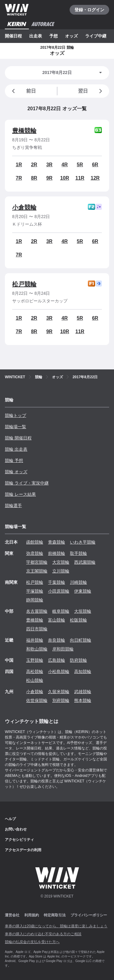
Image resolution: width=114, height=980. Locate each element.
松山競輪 (35, 680)
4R (64, 165)
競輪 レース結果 (20, 494)
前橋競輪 (57, 553)
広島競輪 (57, 660)
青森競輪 (57, 542)
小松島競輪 (59, 672)
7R (19, 178)
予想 (54, 36)
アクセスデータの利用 (23, 850)
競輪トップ (16, 415)
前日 (23, 91)
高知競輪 (83, 672)
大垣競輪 (83, 611)
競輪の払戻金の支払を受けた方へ (32, 942)
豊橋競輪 (24, 131)
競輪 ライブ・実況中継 (27, 483)
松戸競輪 (24, 284)
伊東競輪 (83, 591)
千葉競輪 (57, 582)
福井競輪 (35, 640)
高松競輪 (35, 672)
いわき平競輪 (83, 542)
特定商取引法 (55, 915)
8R (34, 178)
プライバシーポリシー (89, 915)
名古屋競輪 (37, 611)
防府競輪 (78, 660)
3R (49, 165)
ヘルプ (10, 819)
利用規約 (32, 915)
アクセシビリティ (19, 840)
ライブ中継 (96, 36)
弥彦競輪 (35, 553)
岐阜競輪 (61, 611)
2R (34, 165)
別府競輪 (61, 700)
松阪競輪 (78, 620)
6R (95, 165)
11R (80, 178)
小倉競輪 (24, 207)
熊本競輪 (83, 700)
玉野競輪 (35, 660)
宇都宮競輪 (37, 562)
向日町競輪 (81, 640)
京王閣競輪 (37, 571)
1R (19, 165)
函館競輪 (35, 542)
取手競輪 (78, 553)
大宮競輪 (61, 562)
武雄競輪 (83, 692)
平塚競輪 (35, 591)
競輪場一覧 (16, 427)
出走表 (36, 36)
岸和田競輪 (63, 649)
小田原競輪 (59, 591)
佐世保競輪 (37, 700)
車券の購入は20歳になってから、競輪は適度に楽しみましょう (56, 926)
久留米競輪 (59, 692)
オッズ (71, 36)
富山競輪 (57, 620)
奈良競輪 (57, 640)
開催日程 (13, 36)
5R (80, 165)
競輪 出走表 (16, 449)
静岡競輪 (35, 600)
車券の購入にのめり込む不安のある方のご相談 (43, 934)
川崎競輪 (78, 582)
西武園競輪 (85, 562)
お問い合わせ (16, 829)
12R (95, 178)
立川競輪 (61, 571)
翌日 (91, 91)
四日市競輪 (37, 629)
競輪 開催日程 (18, 438)
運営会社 (12, 915)
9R (49, 178)
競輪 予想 (14, 460)
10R (65, 178)
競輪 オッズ (16, 472)
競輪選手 (13, 506)
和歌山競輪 (37, 649)
